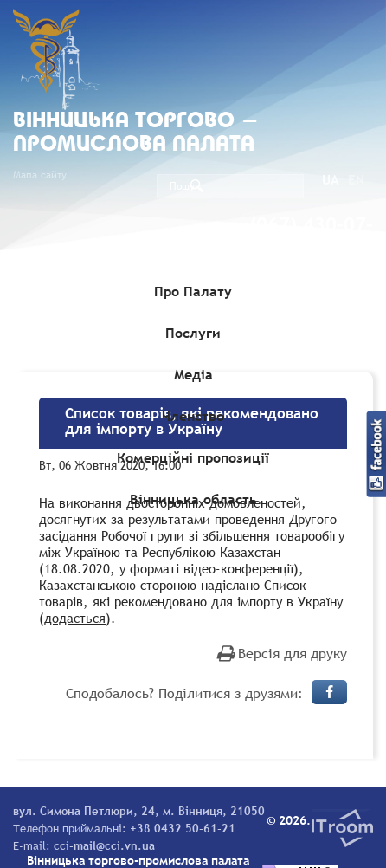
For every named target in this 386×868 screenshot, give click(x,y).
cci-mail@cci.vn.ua (104, 845)
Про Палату (193, 291)
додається (75, 618)
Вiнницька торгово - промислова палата (136, 133)
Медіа (193, 374)
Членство (193, 416)
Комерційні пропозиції (193, 457)
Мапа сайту (40, 175)
